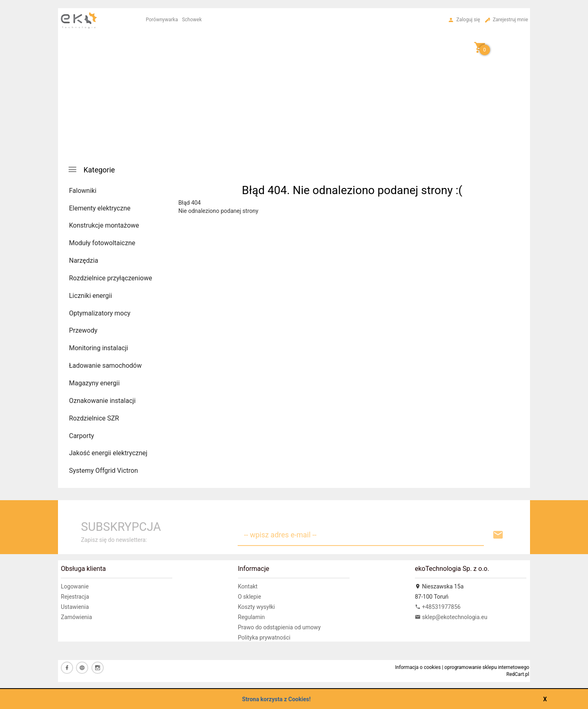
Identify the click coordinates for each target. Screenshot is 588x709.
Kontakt (248, 586)
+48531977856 (438, 607)
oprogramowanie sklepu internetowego (487, 667)
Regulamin (252, 617)
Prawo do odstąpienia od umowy (280, 627)
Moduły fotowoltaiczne (102, 243)
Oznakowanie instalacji (102, 401)
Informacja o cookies (418, 667)
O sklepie (250, 597)
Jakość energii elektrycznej (108, 453)
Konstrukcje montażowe (104, 225)
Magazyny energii (94, 383)
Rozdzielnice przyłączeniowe (110, 278)
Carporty (81, 436)
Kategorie (91, 169)
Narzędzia (84, 261)
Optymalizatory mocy (100, 313)
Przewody (83, 330)
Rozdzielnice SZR (94, 418)
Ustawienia (75, 607)
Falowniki (83, 191)
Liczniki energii (90, 296)
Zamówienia (76, 617)
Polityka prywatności (264, 637)
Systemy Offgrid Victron (104, 471)
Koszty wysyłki (257, 607)
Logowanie (75, 586)
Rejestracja (75, 597)
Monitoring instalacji (99, 348)
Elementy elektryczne (100, 208)
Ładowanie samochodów (105, 366)
